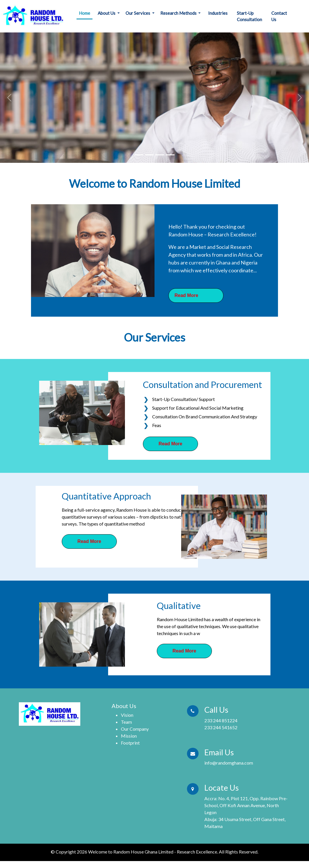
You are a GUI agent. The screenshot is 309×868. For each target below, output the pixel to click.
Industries (218, 13)
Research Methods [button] (179, 13)
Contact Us (279, 16)
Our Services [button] (138, 13)
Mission (129, 736)
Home (84, 13)
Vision (127, 715)
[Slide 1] (139, 155)
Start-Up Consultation (249, 16)
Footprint (130, 743)
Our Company (135, 729)
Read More (170, 444)
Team (126, 722)
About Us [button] (107, 13)
